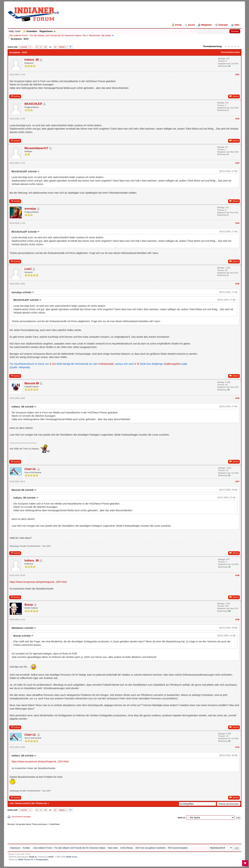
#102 (237, 119)
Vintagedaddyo (42, 860)
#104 (237, 223)
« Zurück (23, 47)
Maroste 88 (32, 383)
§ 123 (53, 364)
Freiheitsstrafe (106, 364)
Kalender (223, 25)
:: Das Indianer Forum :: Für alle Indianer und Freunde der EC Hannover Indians (44, 36)
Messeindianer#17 (36, 148)
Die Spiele (106, 36)
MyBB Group (72, 857)
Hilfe (237, 25)
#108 (237, 575)
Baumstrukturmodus (230, 52)
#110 (237, 747)
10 (45, 47)
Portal (178, 25)
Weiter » (63, 47)
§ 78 (137, 364)
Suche (191, 25)
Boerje (29, 605)
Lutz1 (28, 269)
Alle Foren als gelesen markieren (150, 848)
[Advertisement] (71, 833)
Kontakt (26, 848)
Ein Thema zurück (20, 803)
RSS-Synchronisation (178, 848)
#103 (237, 163)
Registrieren (46, 31)
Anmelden (32, 31)
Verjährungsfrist (172, 364)
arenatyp (30, 209)
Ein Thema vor (39, 803)
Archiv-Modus (127, 848)
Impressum (15, 848)
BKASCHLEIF (33, 104)
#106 (237, 398)
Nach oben (113, 848)
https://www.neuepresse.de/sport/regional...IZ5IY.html (38, 582)
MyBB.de (33, 857)
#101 (237, 74)
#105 (237, 284)
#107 (237, 481)
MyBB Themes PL (26, 860)
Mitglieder (207, 25)
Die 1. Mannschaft (91, 36)
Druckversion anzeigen (21, 817)
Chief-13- (30, 469)
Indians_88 (32, 60)
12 (55, 47)
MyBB (51, 857)
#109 (237, 619)
